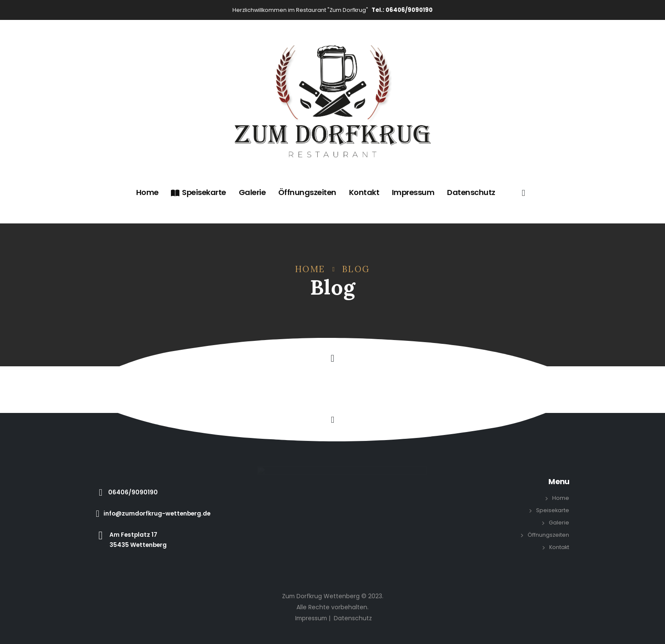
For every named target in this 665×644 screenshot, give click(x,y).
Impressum (413, 192)
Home (147, 192)
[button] (332, 358)
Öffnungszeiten (307, 192)
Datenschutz (471, 192)
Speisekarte (198, 192)
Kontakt (364, 192)
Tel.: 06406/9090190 (402, 10)
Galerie (252, 192)
